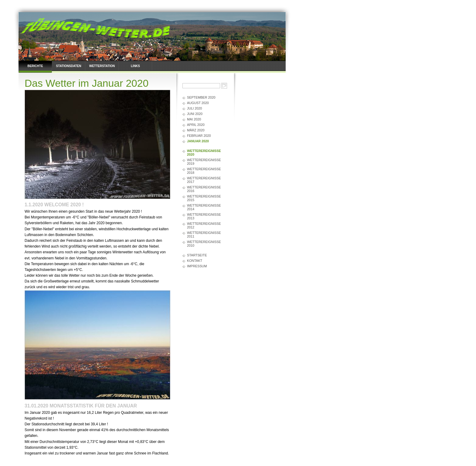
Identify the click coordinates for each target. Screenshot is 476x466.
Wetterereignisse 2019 (204, 162)
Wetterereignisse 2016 (204, 189)
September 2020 (201, 97)
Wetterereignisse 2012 (204, 225)
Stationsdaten (69, 66)
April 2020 (196, 125)
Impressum (197, 266)
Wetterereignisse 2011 (204, 235)
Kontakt (195, 261)
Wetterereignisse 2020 (204, 153)
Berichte (35, 66)
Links (135, 66)
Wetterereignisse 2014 (204, 207)
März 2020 (196, 130)
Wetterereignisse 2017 (204, 180)
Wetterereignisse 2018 (204, 171)
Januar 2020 (198, 141)
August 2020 (198, 103)
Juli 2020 (194, 108)
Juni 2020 (195, 114)
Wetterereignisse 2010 (204, 244)
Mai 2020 (194, 119)
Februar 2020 (199, 136)
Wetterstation (102, 66)
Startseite (197, 255)
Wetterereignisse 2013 (204, 216)
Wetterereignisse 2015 (204, 198)
